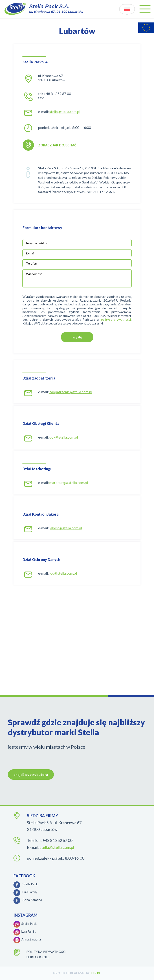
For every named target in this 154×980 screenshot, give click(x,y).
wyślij (77, 337)
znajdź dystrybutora (31, 774)
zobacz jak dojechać (57, 145)
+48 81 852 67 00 (57, 94)
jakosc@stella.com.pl (66, 528)
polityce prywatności (116, 319)
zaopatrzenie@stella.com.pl (71, 392)
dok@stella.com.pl (64, 437)
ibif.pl (96, 973)
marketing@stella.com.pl (69, 482)
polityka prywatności (46, 952)
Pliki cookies (38, 957)
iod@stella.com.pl (63, 573)
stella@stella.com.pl (65, 111)
